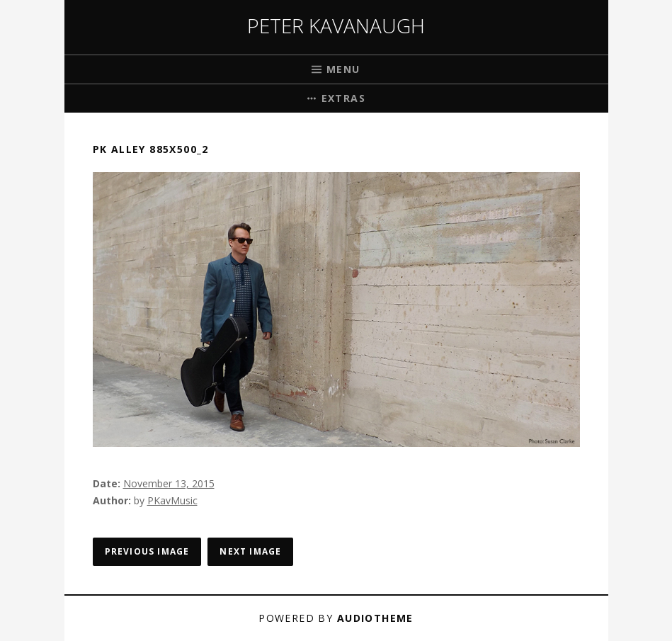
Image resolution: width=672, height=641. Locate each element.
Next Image (250, 551)
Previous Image (147, 551)
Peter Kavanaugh (336, 25)
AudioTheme (375, 618)
